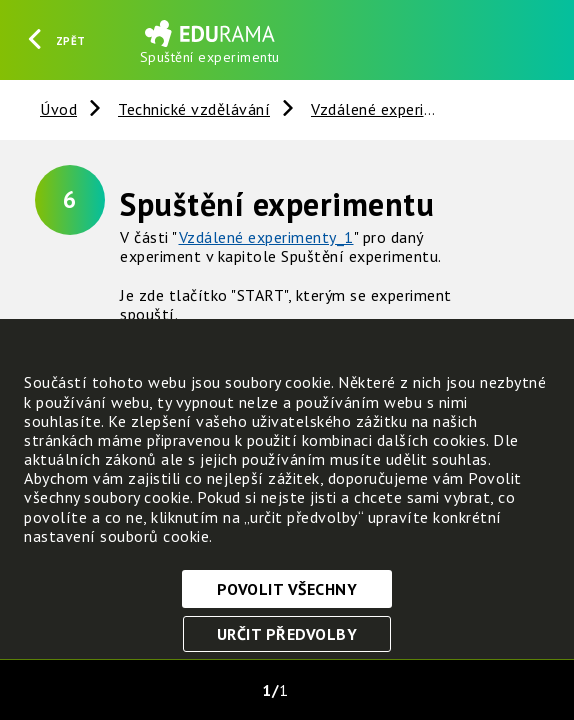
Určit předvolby (287, 634)
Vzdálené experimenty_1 (266, 237)
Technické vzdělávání (194, 109)
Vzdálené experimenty (390, 109)
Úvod (58, 109)
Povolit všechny (287, 589)
